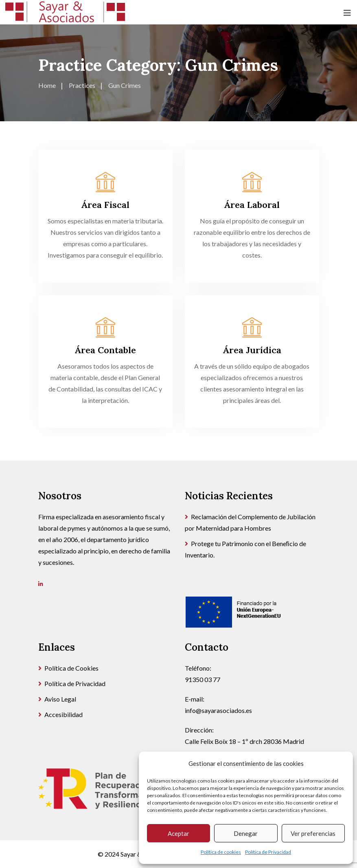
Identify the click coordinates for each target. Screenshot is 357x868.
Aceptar (178, 833)
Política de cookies (221, 852)
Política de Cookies (71, 668)
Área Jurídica (252, 350)
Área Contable (105, 350)
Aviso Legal (60, 699)
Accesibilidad (64, 714)
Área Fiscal (105, 205)
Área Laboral (252, 205)
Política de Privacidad (268, 852)
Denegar (246, 833)
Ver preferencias (313, 833)
